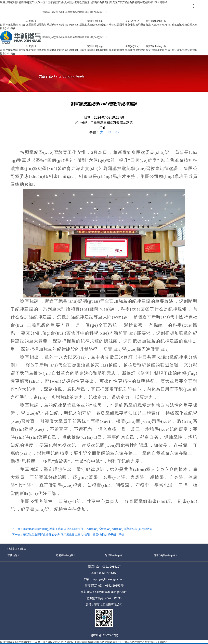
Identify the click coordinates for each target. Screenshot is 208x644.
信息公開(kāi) (189, 25)
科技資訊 (177, 25)
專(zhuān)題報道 (78, 25)
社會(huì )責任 (8, 28)
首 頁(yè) (5, 25)
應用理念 (140, 25)
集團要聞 (31, 25)
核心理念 (130, 25)
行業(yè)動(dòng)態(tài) (158, 25)
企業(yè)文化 (132, 21)
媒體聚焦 (41, 25)
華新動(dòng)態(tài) (57, 25)
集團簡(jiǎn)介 (18, 25)
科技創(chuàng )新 (156, 21)
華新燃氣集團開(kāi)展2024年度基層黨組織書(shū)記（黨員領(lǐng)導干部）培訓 (74, 535)
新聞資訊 (31, 21)
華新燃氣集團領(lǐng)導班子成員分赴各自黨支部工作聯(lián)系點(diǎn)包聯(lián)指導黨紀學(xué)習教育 (88, 529)
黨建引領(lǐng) (95, 21)
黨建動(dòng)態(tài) (98, 25)
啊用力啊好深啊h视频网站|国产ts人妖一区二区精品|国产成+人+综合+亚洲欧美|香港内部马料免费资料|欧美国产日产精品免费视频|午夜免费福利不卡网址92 (83, 2)
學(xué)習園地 (117, 25)
